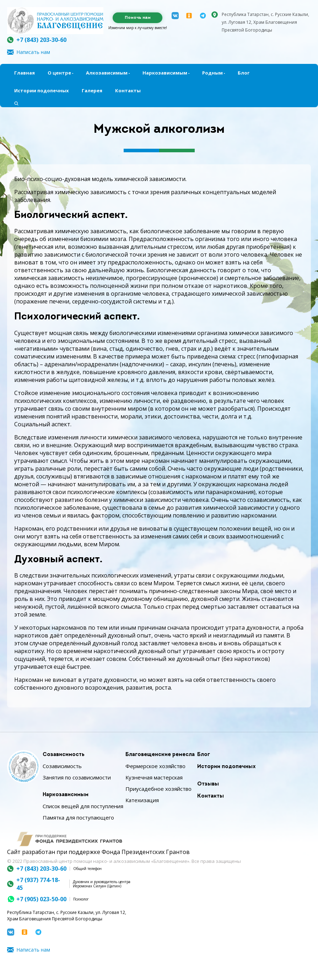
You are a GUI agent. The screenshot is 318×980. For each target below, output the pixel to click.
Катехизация (142, 800)
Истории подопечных (42, 91)
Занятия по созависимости (77, 777)
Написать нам (33, 52)
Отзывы (208, 784)
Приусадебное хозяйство (158, 789)
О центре (59, 73)
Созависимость (64, 755)
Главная (25, 73)
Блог (244, 73)
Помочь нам (138, 18)
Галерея (92, 91)
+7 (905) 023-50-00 (41, 899)
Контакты (128, 91)
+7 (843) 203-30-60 (41, 40)
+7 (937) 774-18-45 (38, 884)
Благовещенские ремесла (160, 755)
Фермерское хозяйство (155, 766)
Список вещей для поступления (83, 806)
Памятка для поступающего (78, 817)
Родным (212, 73)
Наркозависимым (165, 73)
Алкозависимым (107, 73)
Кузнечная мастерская (154, 777)
